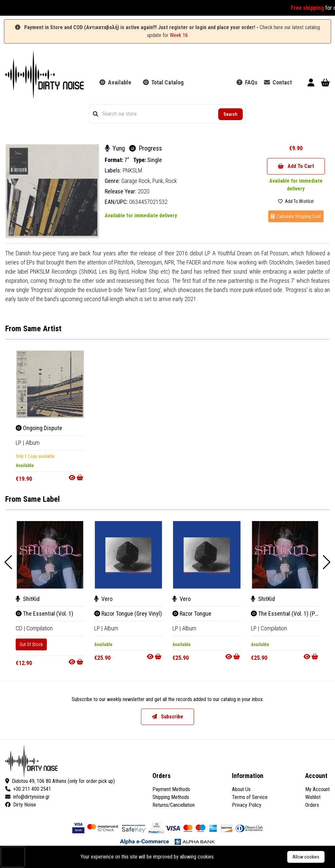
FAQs (247, 82)
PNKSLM (132, 170)
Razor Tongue (192, 614)
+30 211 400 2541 (28, 789)
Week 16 (179, 35)
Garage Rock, (137, 181)
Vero (103, 599)
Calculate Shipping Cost (296, 216)
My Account (317, 789)
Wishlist (313, 797)
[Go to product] (77, 478)
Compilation (40, 628)
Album (33, 443)
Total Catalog (163, 82)
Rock (171, 181)
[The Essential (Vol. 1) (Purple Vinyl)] (285, 555)
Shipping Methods (171, 797)
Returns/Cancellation (174, 805)
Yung (116, 148)
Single (155, 160)
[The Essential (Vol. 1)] (50, 555)
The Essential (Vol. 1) (44, 614)
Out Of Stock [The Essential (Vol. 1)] (31, 644)
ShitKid (28, 599)
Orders (312, 805)
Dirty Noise (21, 805)
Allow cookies (306, 857)
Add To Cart (296, 166)
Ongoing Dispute (39, 428)
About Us (241, 789)
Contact (278, 82)
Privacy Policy (247, 805)
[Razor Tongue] (207, 555)
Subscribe (167, 717)
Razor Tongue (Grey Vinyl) (128, 614)
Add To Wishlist (296, 201)
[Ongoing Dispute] (50, 384)
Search (230, 114)
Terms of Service (250, 797)
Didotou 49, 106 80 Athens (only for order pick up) (60, 781)
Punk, (159, 181)
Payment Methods (171, 789)
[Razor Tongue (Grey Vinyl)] (129, 555)
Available (115, 82)
